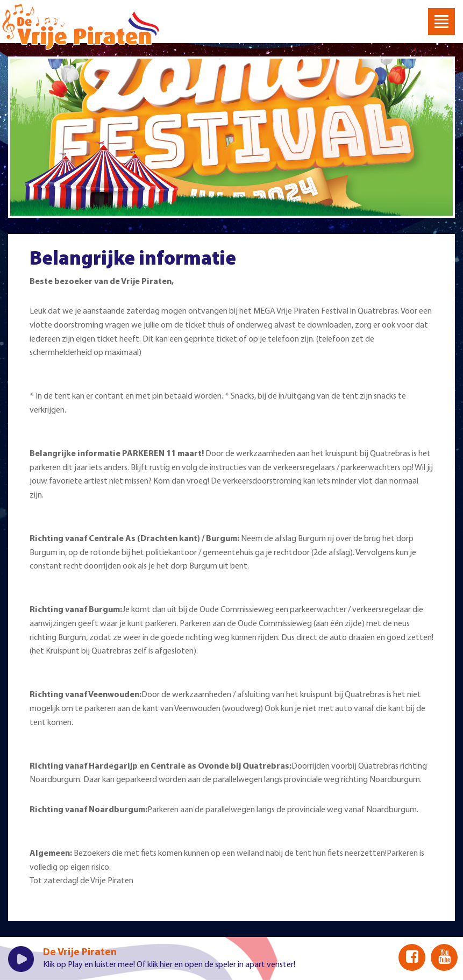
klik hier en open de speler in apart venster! (221, 965)
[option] (231, 137)
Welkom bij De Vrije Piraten (81, 27)
